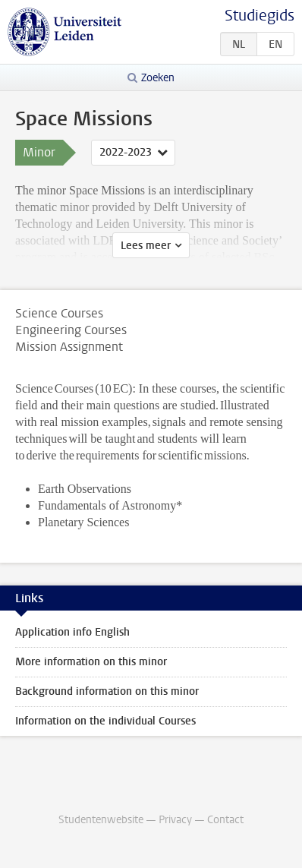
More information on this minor (91, 662)
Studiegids (260, 16)
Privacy (175, 820)
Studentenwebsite (101, 820)
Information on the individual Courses (105, 721)
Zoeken (158, 78)
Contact (225, 820)
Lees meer (146, 246)
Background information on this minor (107, 691)
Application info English (72, 632)
